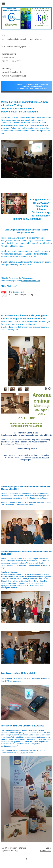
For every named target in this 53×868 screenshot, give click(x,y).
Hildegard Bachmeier (31, 281)
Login (48, 848)
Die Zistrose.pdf (17, 292)
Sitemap (22, 848)
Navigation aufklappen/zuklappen (26, 4)
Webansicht (45, 851)
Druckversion (10, 848)
